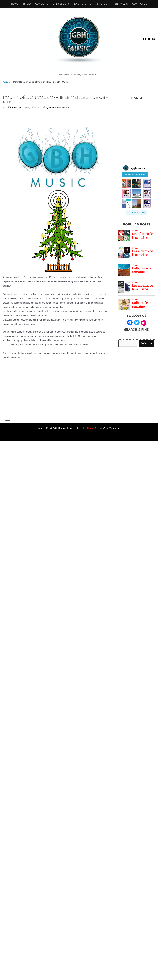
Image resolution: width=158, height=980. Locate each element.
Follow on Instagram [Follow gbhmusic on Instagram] (135, 175)
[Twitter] (149, 39)
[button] (4, 39)
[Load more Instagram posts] (137, 213)
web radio (42, 108)
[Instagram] (154, 39)
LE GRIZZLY (88, 428)
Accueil (7, 82)
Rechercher (146, 343)
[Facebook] (145, 39)
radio (33, 108)
